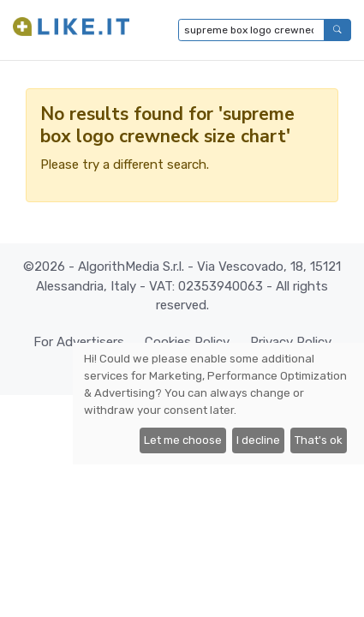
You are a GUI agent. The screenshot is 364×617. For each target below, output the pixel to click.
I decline (258, 440)
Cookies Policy (187, 342)
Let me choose (183, 440)
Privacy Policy (291, 342)
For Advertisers (79, 342)
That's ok (319, 440)
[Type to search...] (251, 30)
